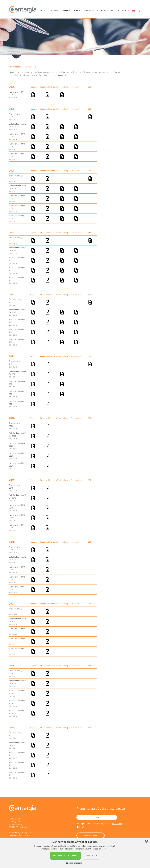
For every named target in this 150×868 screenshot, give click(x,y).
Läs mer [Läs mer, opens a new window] (105, 849)
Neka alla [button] (92, 856)
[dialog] (75, 853)
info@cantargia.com (24, 832)
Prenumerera (91, 835)
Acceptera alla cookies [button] (65, 856)
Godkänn (82, 827)
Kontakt (126, 11)
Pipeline (77, 11)
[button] (75, 863)
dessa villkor (117, 823)
